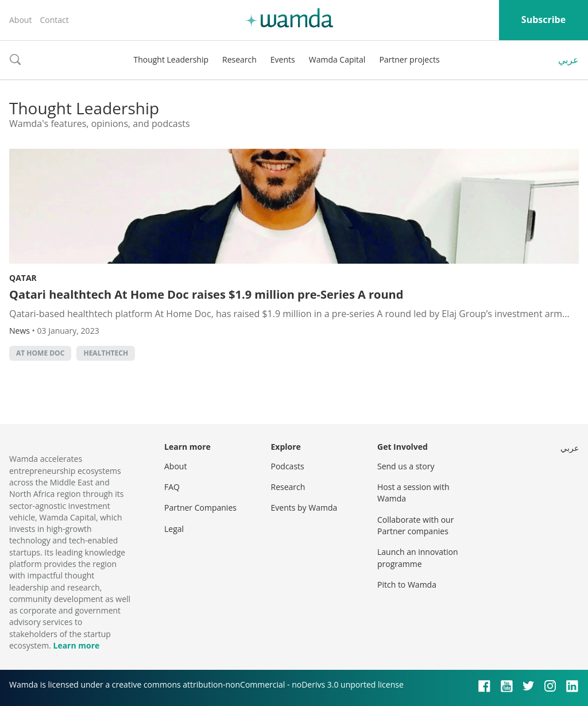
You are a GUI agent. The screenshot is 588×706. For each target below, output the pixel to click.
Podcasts (288, 466)
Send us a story (406, 466)
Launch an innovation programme (418, 558)
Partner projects (409, 59)
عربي (568, 60)
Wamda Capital (337, 59)
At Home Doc (40, 353)
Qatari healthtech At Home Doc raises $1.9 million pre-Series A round (206, 294)
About (20, 20)
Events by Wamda (304, 508)
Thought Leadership (171, 59)
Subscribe (543, 20)
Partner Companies (200, 508)
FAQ (172, 487)
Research (239, 59)
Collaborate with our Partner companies (415, 525)
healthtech (106, 353)
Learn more (76, 645)
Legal (174, 529)
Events (283, 59)
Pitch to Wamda (407, 585)
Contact (54, 20)
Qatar (23, 278)
